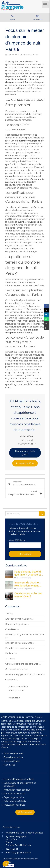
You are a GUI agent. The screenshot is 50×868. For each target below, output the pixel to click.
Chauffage (10, 680)
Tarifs (8, 614)
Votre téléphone (17, 540)
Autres (9, 659)
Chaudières (11, 629)
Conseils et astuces (15, 669)
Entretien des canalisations (18, 648)
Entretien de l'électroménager (20, 643)
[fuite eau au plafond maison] (9, 574)
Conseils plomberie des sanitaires (22, 664)
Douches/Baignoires (16, 624)
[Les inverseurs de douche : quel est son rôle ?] (9, 585)
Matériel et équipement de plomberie (24, 674)
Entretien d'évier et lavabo (18, 619)
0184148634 (12, 849)
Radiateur (10, 653)
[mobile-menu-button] (45, 5)
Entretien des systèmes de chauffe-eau (25, 635)
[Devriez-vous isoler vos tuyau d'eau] (9, 596)
